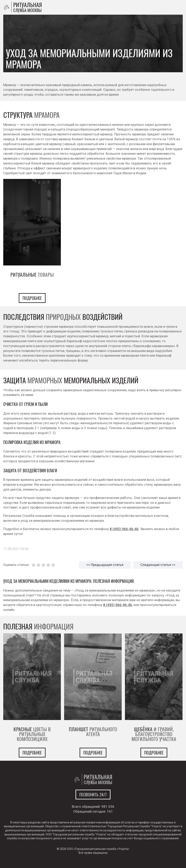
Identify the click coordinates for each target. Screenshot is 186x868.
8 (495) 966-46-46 (124, 529)
